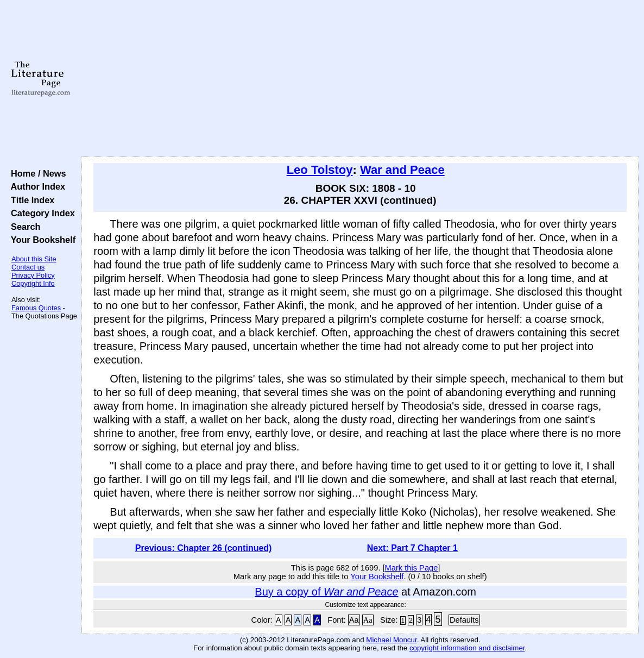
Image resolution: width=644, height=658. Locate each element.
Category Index (40, 213)
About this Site (34, 259)
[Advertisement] (360, 79)
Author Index (36, 186)
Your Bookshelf (41, 240)
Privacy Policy (33, 275)
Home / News (36, 173)
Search (23, 227)
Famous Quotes (36, 308)
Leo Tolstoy (320, 170)
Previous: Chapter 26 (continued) (204, 548)
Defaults (464, 620)
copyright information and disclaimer (467, 648)
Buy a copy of (326, 592)
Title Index (30, 200)
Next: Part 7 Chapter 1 (412, 548)
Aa (354, 620)
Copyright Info (33, 283)
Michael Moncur (391, 640)
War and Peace (402, 170)
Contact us (28, 267)
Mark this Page (412, 568)
